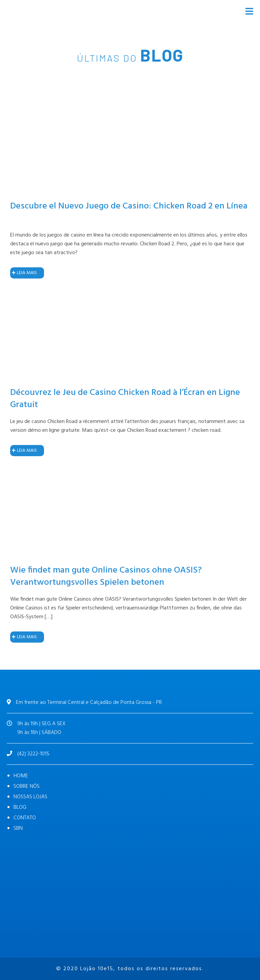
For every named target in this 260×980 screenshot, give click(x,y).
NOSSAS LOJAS (30, 797)
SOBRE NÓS (27, 786)
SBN (18, 828)
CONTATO (25, 818)
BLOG (20, 807)
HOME (21, 776)
